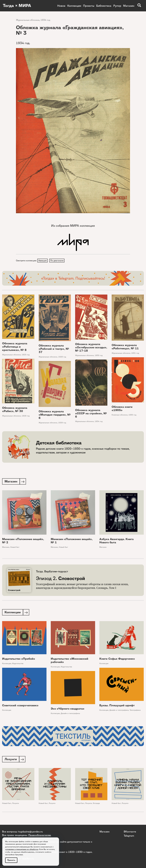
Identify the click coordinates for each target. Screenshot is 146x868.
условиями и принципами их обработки (22, 849)
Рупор (117, 6)
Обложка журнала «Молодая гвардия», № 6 (55, 415)
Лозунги (15, 804)
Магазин (129, 6)
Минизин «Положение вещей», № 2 (23, 541)
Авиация (43, 261)
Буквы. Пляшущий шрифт (117, 706)
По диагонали (57, 261)
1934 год (45, 20)
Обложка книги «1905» (122, 409)
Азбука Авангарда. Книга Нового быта (116, 541)
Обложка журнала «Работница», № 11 (125, 347)
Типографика (135, 711)
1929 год (62, 357)
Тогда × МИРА (18, 6)
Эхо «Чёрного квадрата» (68, 710)
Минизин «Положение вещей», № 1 (72, 541)
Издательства (18, 664)
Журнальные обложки (28, 20)
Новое (61, 6)
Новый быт (15, 548)
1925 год (26, 355)
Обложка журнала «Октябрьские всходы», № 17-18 (91, 348)
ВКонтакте (130, 832)
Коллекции (74, 6)
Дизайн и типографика (119, 711)
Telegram (129, 836)
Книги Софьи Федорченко (117, 660)
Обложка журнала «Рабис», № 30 (15, 410)
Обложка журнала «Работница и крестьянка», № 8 (15, 347)
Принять (11, 860)
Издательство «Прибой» (19, 660)
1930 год (99, 356)
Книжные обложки (120, 415)
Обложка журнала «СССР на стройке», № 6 (91, 414)
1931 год (135, 353)
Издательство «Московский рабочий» (70, 661)
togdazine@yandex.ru (31, 832)
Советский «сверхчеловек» (20, 706)
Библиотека (104, 6)
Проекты (89, 6)
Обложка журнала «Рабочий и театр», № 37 (54, 349)
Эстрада (96, 804)
